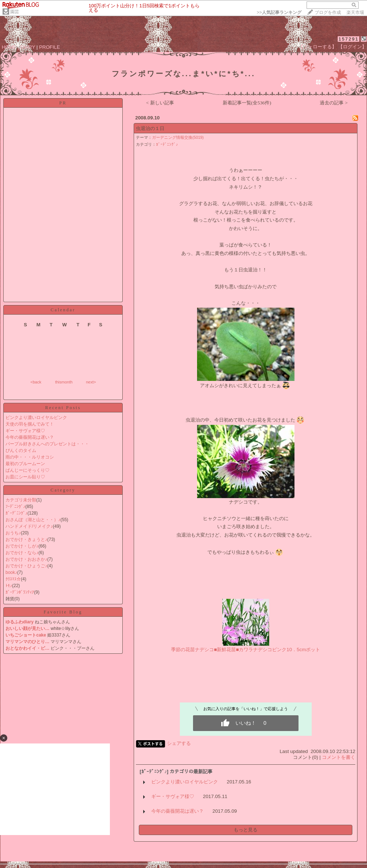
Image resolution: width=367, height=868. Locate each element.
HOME (9, 47)
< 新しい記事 (160, 103)
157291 (349, 39)
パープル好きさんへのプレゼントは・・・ (47, 444)
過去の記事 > (334, 103)
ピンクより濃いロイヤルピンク (36, 418)
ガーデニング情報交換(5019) (178, 137)
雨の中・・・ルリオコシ (30, 457)
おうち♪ (13, 533)
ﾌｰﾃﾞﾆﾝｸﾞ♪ (15, 507)
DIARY (28, 47)
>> (279, 12)
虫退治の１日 (150, 128)
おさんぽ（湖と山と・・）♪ (33, 520)
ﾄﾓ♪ (9, 586)
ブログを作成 (328, 12)
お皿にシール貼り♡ (25, 477)
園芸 (15, 12)
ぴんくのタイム (21, 450)
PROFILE (50, 47)
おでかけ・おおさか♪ (26, 559)
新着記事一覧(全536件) (247, 103)
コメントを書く (339, 757)
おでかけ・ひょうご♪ (26, 566)
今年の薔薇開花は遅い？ (30, 437)
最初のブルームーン (25, 464)
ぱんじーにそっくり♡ (27, 470)
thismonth (64, 382)
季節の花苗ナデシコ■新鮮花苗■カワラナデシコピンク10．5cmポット (246, 650)
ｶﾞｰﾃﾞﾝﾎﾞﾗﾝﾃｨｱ (20, 592)
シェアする (179, 743)
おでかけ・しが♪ (22, 546)
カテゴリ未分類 (21, 500)
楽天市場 (355, 12)
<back (36, 382)
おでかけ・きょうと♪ (26, 539)
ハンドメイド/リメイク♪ (29, 526)
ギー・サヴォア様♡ (25, 431)
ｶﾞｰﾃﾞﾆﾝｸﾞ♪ (16, 513)
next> (91, 382)
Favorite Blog (63, 612)
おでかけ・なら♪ (22, 553)
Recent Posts (63, 408)
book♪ (11, 572)
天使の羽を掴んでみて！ (30, 424)
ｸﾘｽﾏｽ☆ (13, 579)
